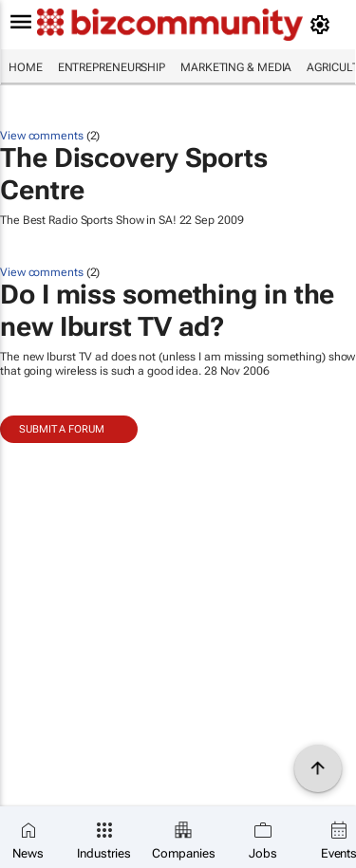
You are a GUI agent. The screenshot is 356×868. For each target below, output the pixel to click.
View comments (42, 136)
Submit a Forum (62, 429)
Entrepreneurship (112, 67)
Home (26, 67)
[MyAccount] (323, 25)
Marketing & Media (236, 67)
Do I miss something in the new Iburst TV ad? (167, 311)
